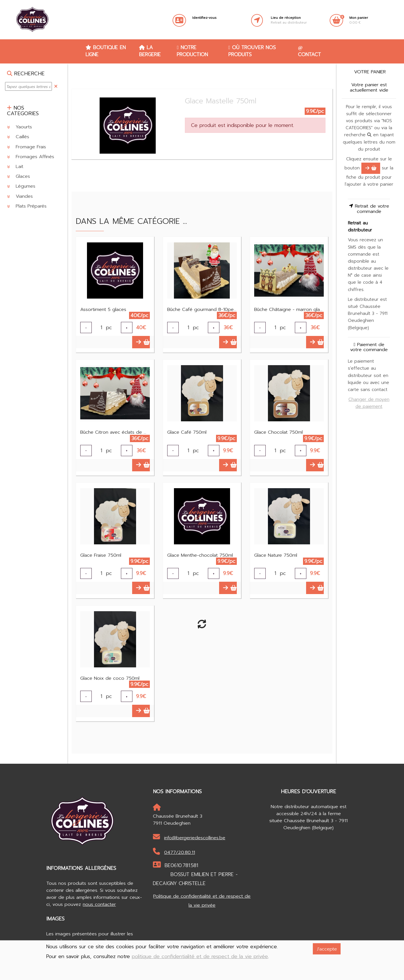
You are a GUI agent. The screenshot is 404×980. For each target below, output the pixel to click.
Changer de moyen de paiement (369, 403)
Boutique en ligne (106, 51)
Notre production (192, 51)
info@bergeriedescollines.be (189, 837)
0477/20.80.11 (174, 852)
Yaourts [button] (19, 127)
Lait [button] (15, 166)
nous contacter (99, 904)
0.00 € (359, 20)
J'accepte (327, 949)
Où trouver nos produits (252, 51)
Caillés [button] (18, 137)
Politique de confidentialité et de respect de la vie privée (202, 901)
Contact (309, 52)
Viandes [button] (20, 196)
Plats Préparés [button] (27, 206)
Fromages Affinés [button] (31, 157)
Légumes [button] (21, 186)
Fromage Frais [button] (27, 147)
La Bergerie (150, 51)
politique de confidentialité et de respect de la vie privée (200, 957)
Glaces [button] (19, 176)
